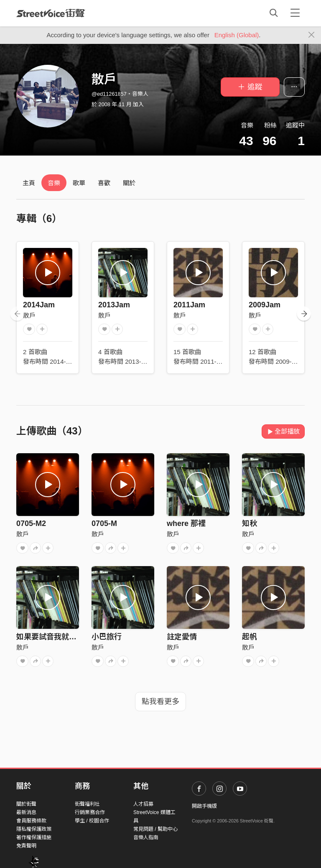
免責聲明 (26, 846)
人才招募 (143, 804)
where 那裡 (186, 523)
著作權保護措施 (34, 837)
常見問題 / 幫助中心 (155, 829)
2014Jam (39, 305)
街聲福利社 (87, 804)
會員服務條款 (31, 821)
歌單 (79, 183)
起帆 (250, 637)
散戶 (29, 315)
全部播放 (283, 431)
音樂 (54, 183)
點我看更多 (160, 702)
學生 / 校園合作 (92, 821)
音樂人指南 (146, 837)
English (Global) (237, 35)
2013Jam (114, 305)
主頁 (29, 183)
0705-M (104, 523)
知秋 (250, 523)
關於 (129, 183)
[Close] (312, 35)
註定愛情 (182, 637)
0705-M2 (31, 523)
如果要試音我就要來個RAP (62, 637)
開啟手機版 (204, 806)
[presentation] (17, 314)
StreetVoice (51, 13)
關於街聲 (26, 804)
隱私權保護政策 (34, 829)
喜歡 (104, 183)
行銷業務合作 (90, 812)
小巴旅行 (107, 637)
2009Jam (265, 305)
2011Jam (189, 305)
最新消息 (26, 812)
